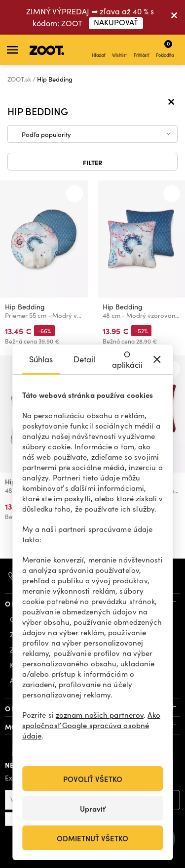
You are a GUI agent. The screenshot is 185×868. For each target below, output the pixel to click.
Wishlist (119, 50)
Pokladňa (165, 48)
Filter (92, 162)
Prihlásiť (141, 50)
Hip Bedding (25, 307)
